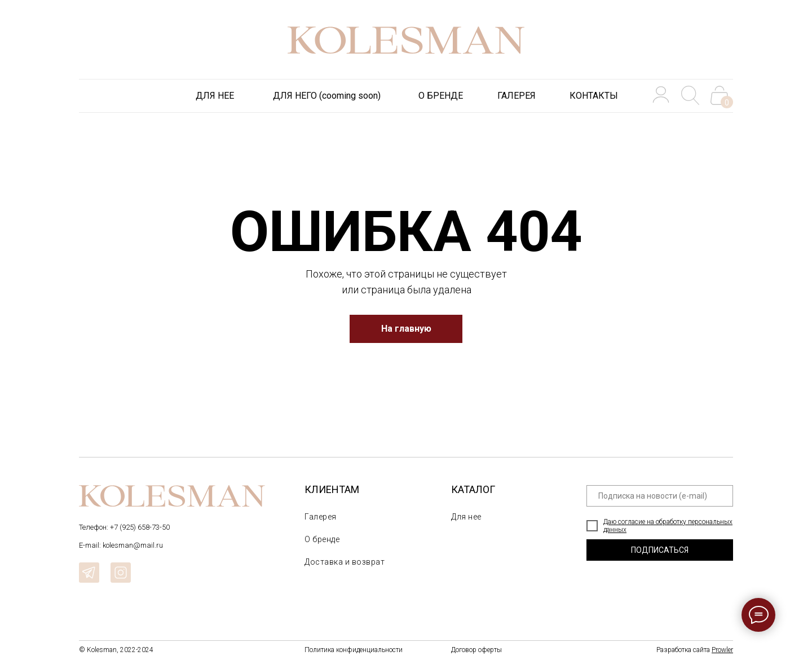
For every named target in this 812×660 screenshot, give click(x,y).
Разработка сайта (695, 650)
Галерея (321, 517)
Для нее (466, 517)
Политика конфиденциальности (354, 650)
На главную (406, 329)
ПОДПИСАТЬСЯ (660, 550)
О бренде (322, 539)
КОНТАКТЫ (594, 96)
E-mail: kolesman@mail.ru (121, 545)
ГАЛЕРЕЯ (517, 96)
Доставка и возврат (345, 562)
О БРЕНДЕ (441, 96)
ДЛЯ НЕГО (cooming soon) (327, 96)
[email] (660, 496)
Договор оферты (476, 650)
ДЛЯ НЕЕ (215, 96)
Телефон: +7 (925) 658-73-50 (124, 527)
